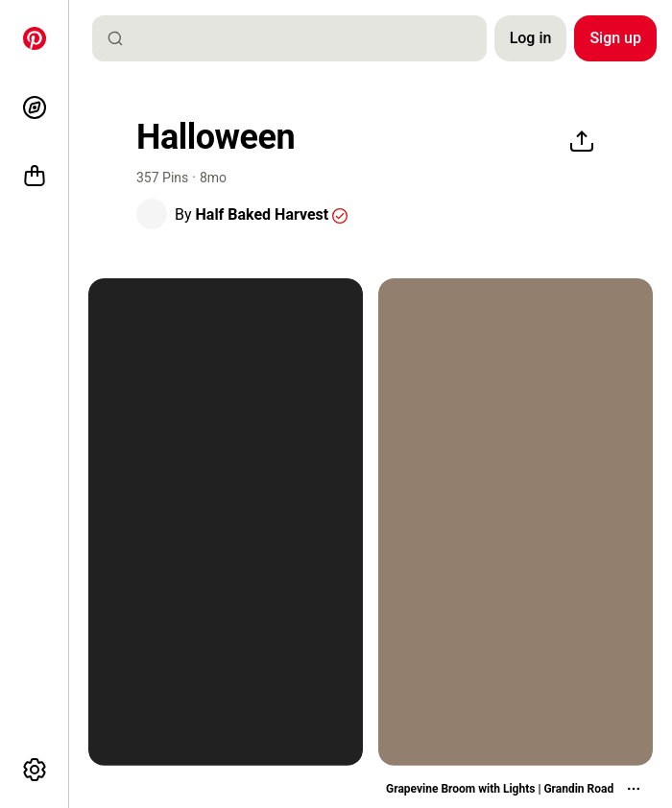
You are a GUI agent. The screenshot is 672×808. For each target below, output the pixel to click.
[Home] (35, 38)
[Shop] (35, 177)
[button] (152, 214)
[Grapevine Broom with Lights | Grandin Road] (516, 789)
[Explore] (35, 107)
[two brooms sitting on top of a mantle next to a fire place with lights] (516, 522)
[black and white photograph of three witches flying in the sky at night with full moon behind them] (226, 522)
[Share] (582, 142)
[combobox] (297, 38)
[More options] (35, 770)
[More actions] (634, 789)
